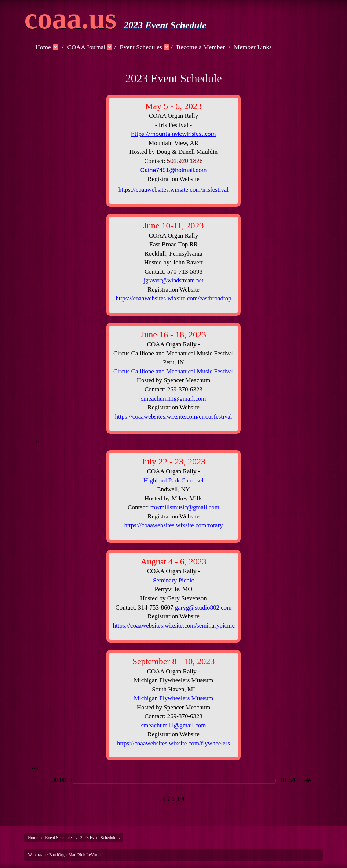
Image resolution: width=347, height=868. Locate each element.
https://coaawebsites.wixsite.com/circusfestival (173, 417)
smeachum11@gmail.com (174, 399)
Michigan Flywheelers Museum (173, 698)
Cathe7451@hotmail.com (174, 170)
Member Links (253, 47)
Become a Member (201, 47)
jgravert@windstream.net (174, 280)
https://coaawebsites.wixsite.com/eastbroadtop (173, 298)
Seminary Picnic (173, 580)
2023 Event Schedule (98, 838)
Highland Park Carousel (173, 480)
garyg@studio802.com (203, 607)
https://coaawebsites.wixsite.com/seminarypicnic (174, 625)
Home (43, 47)
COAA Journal (86, 47)
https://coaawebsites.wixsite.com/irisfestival (173, 190)
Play (39, 781)
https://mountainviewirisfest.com (174, 134)
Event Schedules (141, 47)
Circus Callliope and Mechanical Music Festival (173, 371)
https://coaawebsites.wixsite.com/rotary (173, 525)
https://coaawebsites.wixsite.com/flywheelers (173, 743)
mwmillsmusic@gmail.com (185, 507)
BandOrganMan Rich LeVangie (76, 855)
